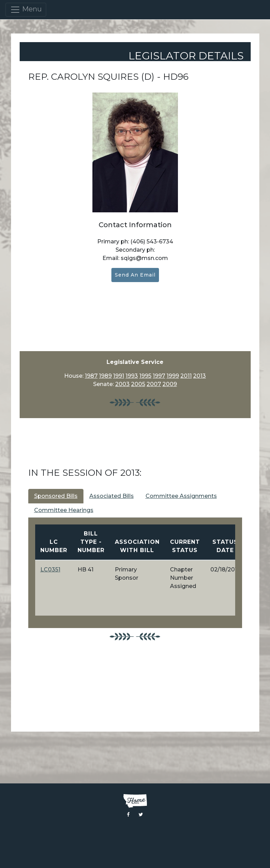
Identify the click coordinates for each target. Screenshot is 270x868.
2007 (154, 384)
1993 (132, 376)
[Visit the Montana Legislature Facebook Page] (128, 814)
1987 (91, 376)
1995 (145, 376)
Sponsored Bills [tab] (56, 496)
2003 (122, 384)
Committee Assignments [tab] (181, 496)
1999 (173, 376)
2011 (186, 376)
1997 (159, 376)
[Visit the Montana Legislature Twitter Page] (141, 814)
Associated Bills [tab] (112, 496)
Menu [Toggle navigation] (26, 10)
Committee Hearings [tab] (64, 510)
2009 (170, 384)
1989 (105, 376)
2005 (138, 384)
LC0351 (50, 570)
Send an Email (135, 275)
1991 (119, 376)
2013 (199, 376)
